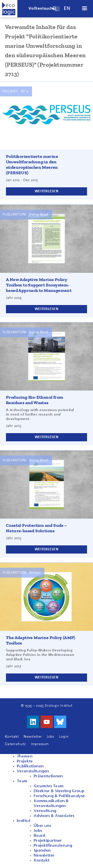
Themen (25, 756)
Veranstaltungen (33, 771)
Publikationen (30, 766)
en (67, 9)
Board (40, 836)
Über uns (42, 826)
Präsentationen (48, 776)
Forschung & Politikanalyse (59, 796)
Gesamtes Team (49, 786)
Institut (24, 821)
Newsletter (33, 737)
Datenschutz (15, 744)
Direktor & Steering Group (59, 791)
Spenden (42, 851)
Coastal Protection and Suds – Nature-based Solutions (37, 528)
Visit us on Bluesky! (60, 722)
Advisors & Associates (54, 816)
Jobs (50, 737)
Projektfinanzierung (53, 846)
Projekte (25, 761)
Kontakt (12, 737)
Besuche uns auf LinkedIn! (33, 722)
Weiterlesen (46, 191)
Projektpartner (48, 841)
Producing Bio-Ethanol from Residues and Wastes (35, 400)
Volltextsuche (42, 9)
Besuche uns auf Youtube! (47, 722)
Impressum (40, 744)
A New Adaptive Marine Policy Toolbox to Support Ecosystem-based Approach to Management (39, 285)
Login (64, 737)
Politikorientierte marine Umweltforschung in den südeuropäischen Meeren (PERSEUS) (32, 165)
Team (22, 781)
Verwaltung (45, 811)
